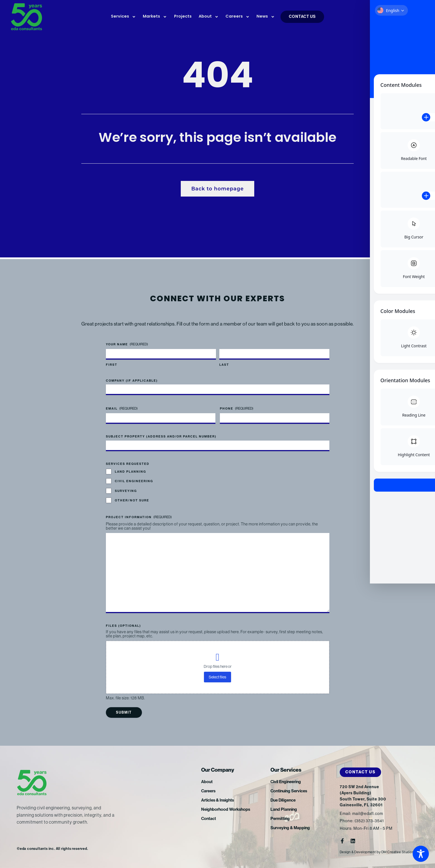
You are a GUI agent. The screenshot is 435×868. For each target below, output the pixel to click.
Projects (183, 17)
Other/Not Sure (132, 500)
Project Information (139, 517)
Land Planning (130, 471)
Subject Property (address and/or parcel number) (161, 436)
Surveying (126, 490)
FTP (393, 17)
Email (122, 408)
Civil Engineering (134, 481)
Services (123, 17)
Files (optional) (123, 626)
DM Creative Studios (399, 852)
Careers (237, 17)
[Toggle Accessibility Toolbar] (421, 854)
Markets (155, 17)
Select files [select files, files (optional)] (217, 677)
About (209, 17)
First (112, 364)
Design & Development (358, 852)
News (266, 17)
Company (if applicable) (132, 380)
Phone (237, 408)
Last (224, 364)
